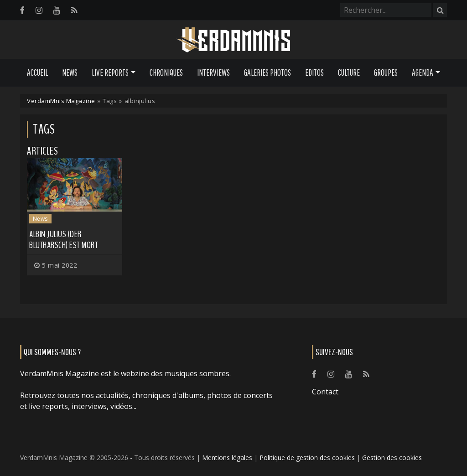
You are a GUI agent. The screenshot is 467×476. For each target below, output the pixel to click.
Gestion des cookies (392, 458)
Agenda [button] (423, 72)
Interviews (213, 72)
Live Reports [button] (110, 72)
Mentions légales (227, 458)
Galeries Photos (267, 72)
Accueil (37, 72)
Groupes (386, 72)
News (70, 72)
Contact (325, 392)
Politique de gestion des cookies (307, 458)
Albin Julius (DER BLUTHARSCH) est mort (63, 240)
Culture (349, 72)
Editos (314, 72)
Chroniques (166, 72)
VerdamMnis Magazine (61, 101)
